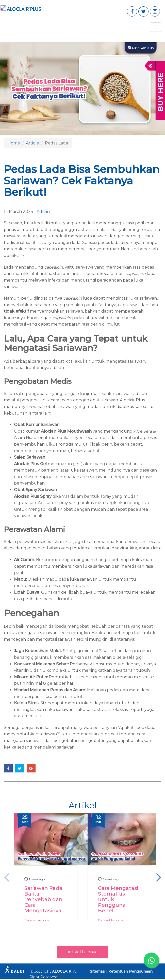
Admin (43, 211)
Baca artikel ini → (37, 920)
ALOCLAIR (62, 971)
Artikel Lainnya (82, 952)
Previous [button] (6, 877)
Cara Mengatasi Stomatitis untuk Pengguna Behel (118, 899)
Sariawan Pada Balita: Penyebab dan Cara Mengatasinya (43, 899)
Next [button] (159, 877)
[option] (46, 877)
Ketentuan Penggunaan (130, 971)
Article (32, 143)
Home (14, 143)
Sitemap (97, 971)
